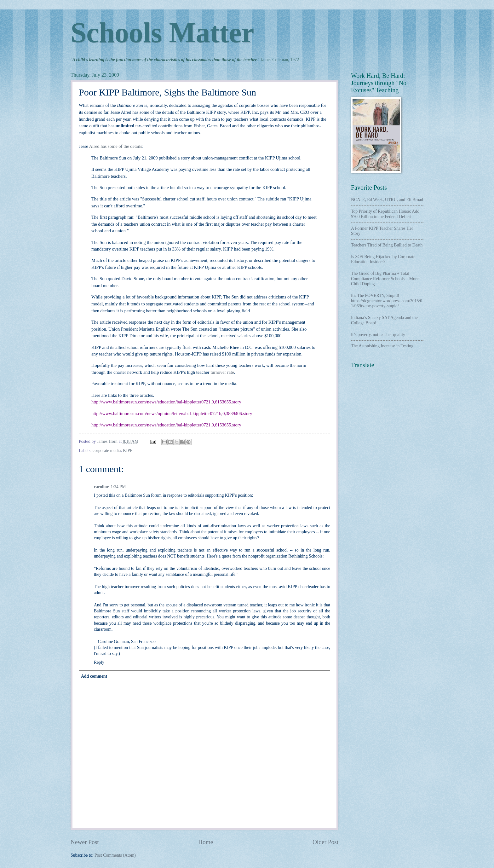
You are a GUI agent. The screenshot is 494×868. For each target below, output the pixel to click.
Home (206, 842)
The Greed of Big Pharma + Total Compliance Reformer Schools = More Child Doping (385, 279)
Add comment (94, 676)
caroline (101, 487)
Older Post (325, 842)
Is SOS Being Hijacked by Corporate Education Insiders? (383, 259)
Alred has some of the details (116, 146)
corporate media (107, 451)
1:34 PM (118, 487)
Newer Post (85, 842)
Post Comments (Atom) (115, 855)
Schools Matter (162, 33)
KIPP (128, 451)
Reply (99, 662)
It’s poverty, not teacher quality (378, 335)
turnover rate (222, 372)
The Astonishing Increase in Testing (382, 346)
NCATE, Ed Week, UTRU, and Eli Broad (387, 200)
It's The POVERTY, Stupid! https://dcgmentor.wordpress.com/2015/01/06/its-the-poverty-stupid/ (387, 301)
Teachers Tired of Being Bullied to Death (387, 245)
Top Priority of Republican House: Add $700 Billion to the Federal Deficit (385, 214)
